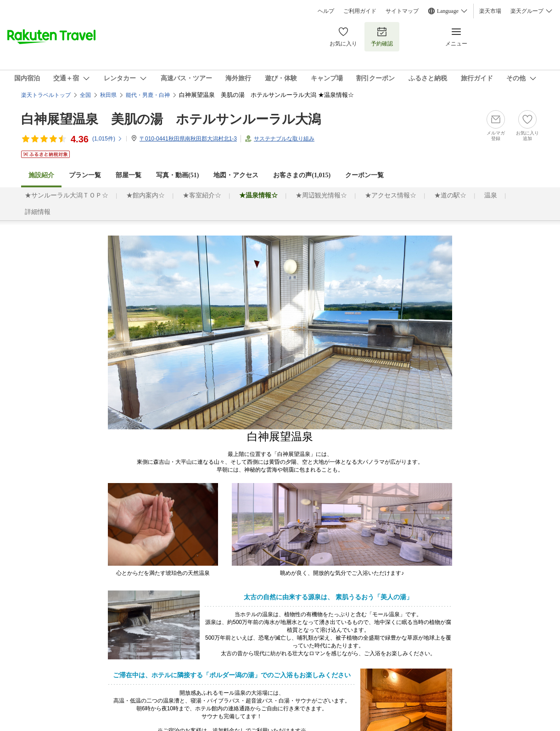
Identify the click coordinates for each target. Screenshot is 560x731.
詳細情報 (38, 212)
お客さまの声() (302, 175)
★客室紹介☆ (202, 195)
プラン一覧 (85, 175)
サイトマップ (402, 11)
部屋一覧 (129, 175)
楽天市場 (490, 11)
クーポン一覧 (364, 175)
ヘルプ (326, 11)
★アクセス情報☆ (391, 195)
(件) (107, 139)
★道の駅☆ (450, 195)
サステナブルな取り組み (284, 139)
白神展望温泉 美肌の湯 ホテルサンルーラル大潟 (171, 119)
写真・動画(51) (177, 175)
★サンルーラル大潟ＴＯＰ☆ (67, 195)
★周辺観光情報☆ (321, 195)
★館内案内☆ (146, 195)
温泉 (491, 195)
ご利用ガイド (360, 11)
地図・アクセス (236, 175)
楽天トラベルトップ (46, 95)
